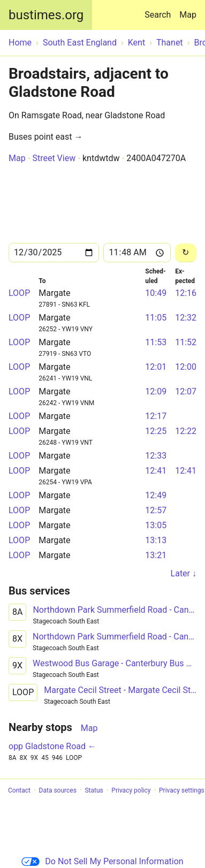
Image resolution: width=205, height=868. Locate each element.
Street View (54, 158)
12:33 (156, 456)
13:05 (156, 525)
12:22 (186, 431)
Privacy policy (131, 790)
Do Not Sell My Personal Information (102, 861)
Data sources (58, 790)
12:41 (156, 471)
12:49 (156, 495)
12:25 (156, 431)
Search (160, 10)
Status (94, 790)
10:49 (156, 293)
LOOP (19, 293)
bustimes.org (46, 15)
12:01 (156, 367)
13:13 (156, 540)
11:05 (156, 318)
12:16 (186, 293)
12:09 (156, 391)
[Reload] (186, 253)
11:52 (186, 342)
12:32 (186, 318)
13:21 (156, 555)
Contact (19, 790)
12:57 (156, 510)
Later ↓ (184, 573)
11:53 (156, 342)
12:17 (156, 416)
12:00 (186, 367)
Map (188, 15)
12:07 (186, 391)
